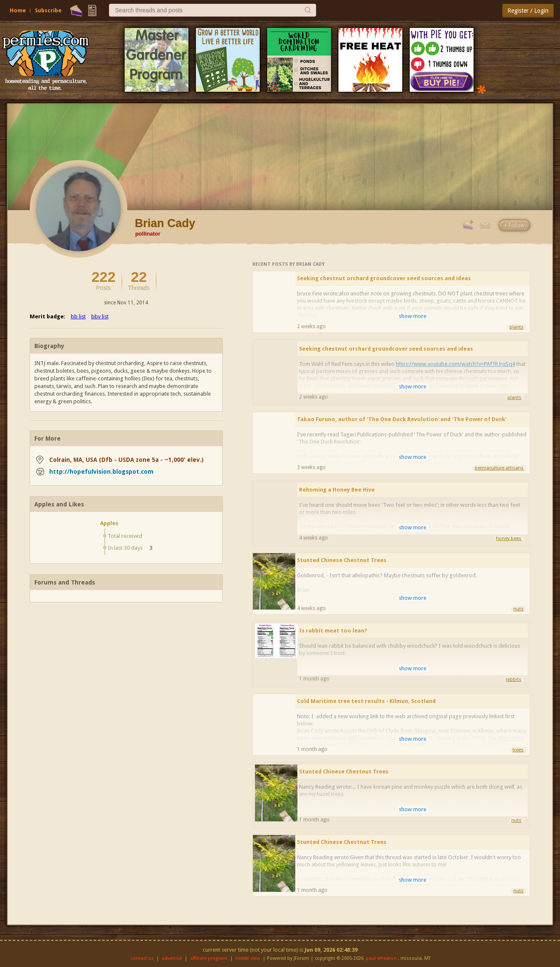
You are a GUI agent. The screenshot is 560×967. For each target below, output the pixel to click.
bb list (78, 316)
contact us (142, 958)
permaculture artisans (499, 468)
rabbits (514, 679)
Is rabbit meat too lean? (333, 631)
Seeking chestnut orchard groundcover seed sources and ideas (384, 278)
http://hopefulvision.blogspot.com (101, 472)
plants (517, 327)
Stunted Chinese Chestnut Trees (342, 560)
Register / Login (528, 11)
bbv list (100, 316)
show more (413, 316)
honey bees (509, 538)
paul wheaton (381, 958)
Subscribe (48, 10)
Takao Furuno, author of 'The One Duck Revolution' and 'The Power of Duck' (402, 419)
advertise (172, 958)
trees (518, 750)
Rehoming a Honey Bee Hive (337, 490)
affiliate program (209, 958)
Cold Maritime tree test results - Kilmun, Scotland (366, 701)
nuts (518, 609)
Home (18, 10)
